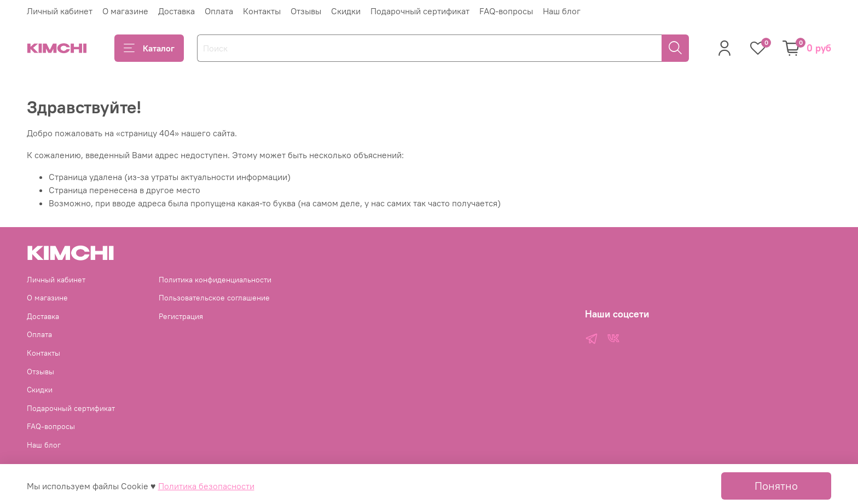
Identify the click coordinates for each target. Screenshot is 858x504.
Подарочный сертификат (420, 11)
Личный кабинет (60, 11)
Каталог (149, 48)
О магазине (125, 11)
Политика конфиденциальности (215, 280)
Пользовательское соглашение (214, 298)
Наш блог (562, 11)
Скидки (346, 11)
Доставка (176, 11)
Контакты (262, 11)
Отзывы (306, 11)
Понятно (776, 486)
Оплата (219, 11)
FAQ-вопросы (506, 11)
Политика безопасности (206, 486)
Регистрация (181, 316)
